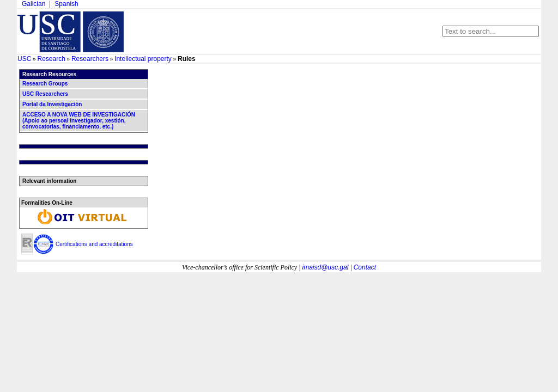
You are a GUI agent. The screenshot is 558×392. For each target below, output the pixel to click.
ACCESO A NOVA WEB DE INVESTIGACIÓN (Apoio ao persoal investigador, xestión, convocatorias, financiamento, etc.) (79, 121)
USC (24, 59)
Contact (365, 267)
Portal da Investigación (52, 104)
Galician (34, 4)
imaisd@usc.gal (326, 267)
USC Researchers (45, 94)
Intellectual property (143, 59)
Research (51, 59)
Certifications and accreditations (94, 244)
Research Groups (45, 84)
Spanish (66, 4)
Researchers (90, 59)
